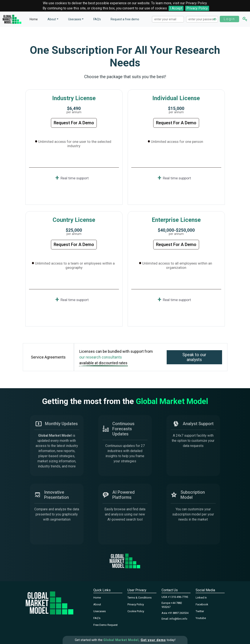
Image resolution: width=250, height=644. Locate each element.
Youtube (201, 618)
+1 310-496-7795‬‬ (178, 597)
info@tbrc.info (178, 619)
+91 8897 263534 (178, 613)
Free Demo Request (105, 625)
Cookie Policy (136, 611)
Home (34, 19)
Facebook (202, 604)
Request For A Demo (74, 123)
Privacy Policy (197, 8)
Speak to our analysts (194, 357)
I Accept (176, 8)
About (97, 604)
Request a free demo (125, 19)
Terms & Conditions (139, 598)
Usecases (75, 19)
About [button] (52, 19)
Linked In (201, 598)
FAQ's (97, 19)
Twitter (200, 611)
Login (229, 19)
